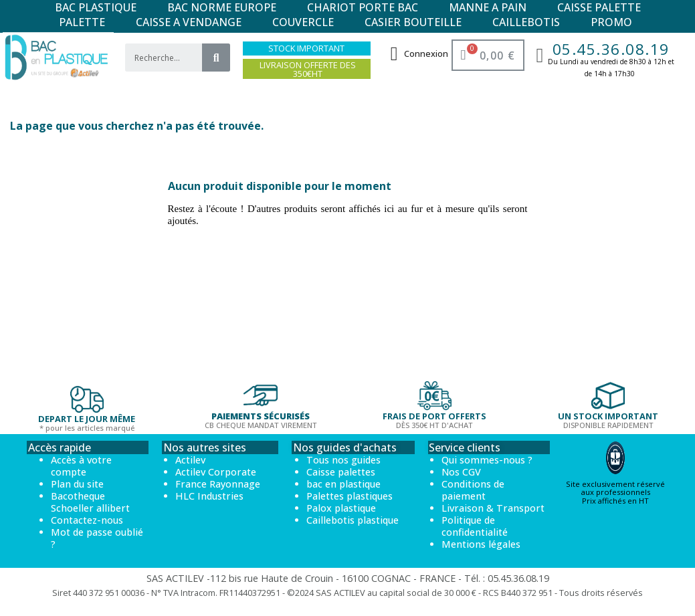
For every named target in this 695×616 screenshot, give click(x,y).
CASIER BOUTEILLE (413, 22)
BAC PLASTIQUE (96, 7)
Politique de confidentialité (475, 526)
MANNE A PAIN (488, 7)
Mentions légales (481, 544)
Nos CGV (461, 472)
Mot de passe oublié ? (97, 538)
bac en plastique (343, 484)
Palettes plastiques (350, 496)
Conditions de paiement (473, 490)
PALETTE (82, 22)
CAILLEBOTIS (526, 22)
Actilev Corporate (216, 472)
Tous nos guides (343, 460)
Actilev (190, 460)
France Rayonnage (218, 484)
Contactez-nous (87, 520)
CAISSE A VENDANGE (189, 22)
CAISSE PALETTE (599, 7)
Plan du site (77, 484)
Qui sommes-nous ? (487, 460)
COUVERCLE (303, 22)
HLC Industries (209, 496)
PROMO (611, 22)
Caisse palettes (341, 472)
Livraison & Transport (493, 508)
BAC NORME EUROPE (222, 7)
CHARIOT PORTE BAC (363, 7)
